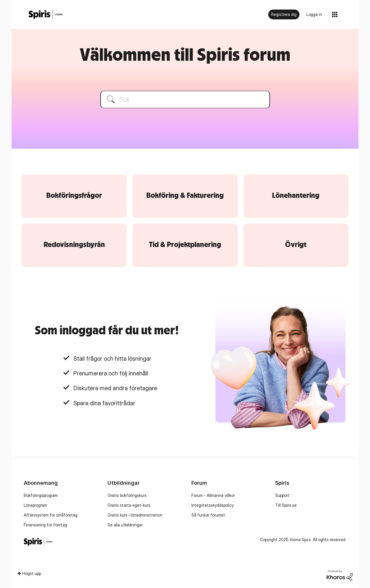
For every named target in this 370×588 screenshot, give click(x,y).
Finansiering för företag (45, 525)
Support (282, 495)
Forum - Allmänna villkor (213, 495)
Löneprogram (35, 505)
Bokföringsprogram (41, 495)
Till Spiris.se (286, 505)
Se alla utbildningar (125, 525)
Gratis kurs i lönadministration (135, 515)
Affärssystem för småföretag (51, 515)
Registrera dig (284, 14)
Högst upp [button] (32, 573)
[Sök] (185, 99)
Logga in (314, 14)
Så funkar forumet (208, 515)
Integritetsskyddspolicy (213, 505)
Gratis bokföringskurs (127, 495)
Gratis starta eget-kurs (129, 505)
